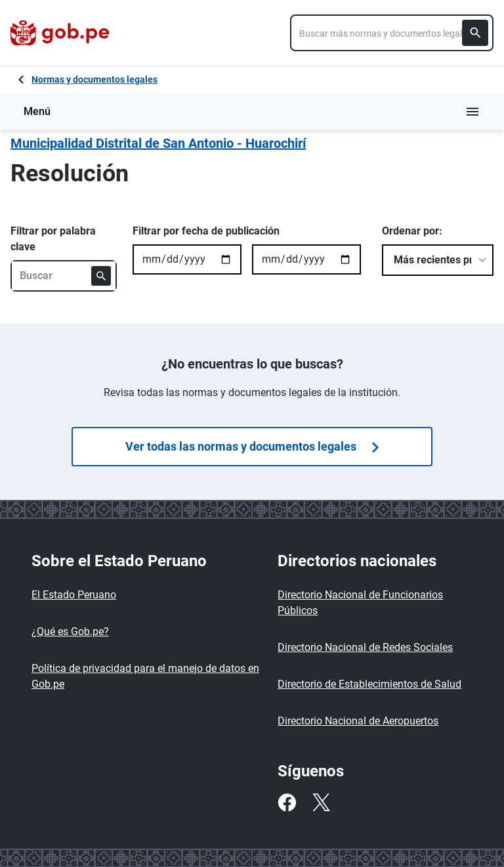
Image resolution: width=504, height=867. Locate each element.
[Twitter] (321, 803)
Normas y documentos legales (94, 79)
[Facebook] (287, 803)
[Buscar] (475, 33)
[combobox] (392, 33)
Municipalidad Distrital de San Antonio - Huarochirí (158, 143)
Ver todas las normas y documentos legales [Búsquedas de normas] (252, 446)
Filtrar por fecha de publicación (206, 231)
